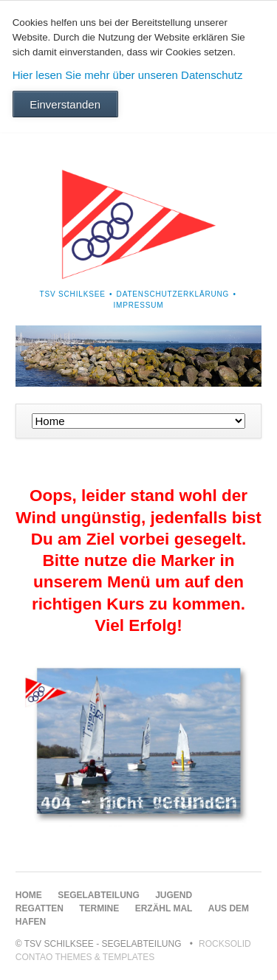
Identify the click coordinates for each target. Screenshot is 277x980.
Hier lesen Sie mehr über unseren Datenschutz (128, 75)
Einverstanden (65, 104)
